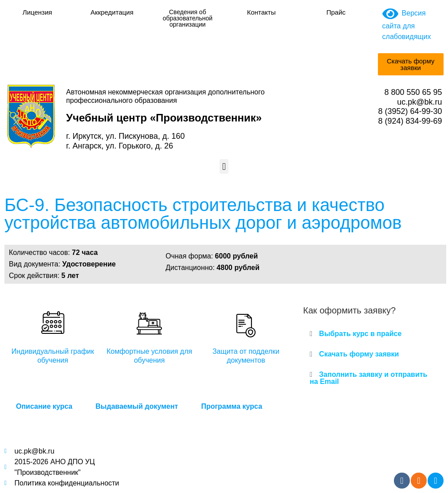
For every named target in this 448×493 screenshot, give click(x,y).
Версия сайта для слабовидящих (407, 25)
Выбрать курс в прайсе (360, 334)
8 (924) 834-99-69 (410, 121)
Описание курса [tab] (44, 406)
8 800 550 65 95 (413, 92)
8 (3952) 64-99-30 (410, 111)
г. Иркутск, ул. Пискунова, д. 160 (125, 136)
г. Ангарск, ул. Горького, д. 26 (120, 146)
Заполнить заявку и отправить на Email (368, 378)
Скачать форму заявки (359, 354)
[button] (224, 166)
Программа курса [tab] (232, 406)
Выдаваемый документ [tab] (137, 406)
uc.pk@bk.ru (419, 102)
